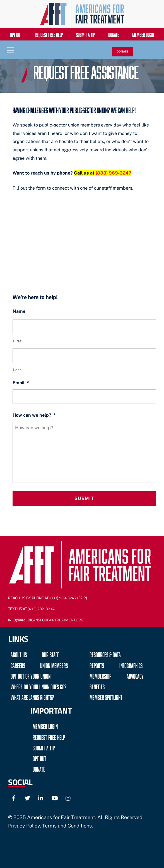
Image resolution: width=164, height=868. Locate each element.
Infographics (131, 665)
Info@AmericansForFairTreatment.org (46, 620)
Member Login (143, 34)
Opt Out (16, 34)
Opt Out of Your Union (31, 675)
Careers (18, 665)
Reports (97, 665)
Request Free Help (49, 34)
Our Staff (50, 654)
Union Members (54, 665)
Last (17, 370)
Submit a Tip (85, 34)
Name (19, 311)
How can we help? (34, 415)
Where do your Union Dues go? (38, 686)
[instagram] (68, 797)
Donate (114, 34)
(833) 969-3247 (114, 173)
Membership (100, 675)
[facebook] (14, 797)
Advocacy (135, 675)
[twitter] (27, 797)
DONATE (122, 51)
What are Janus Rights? (32, 697)
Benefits (97, 686)
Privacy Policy (24, 826)
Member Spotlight (106, 697)
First (17, 341)
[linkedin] (41, 797)
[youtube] (55, 797)
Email (21, 383)
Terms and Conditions (67, 826)
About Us (19, 654)
